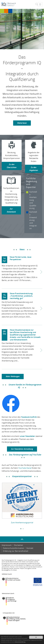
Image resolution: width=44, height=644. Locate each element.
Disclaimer (19, 545)
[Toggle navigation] (40, 4)
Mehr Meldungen (13, 376)
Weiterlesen (22, 123)
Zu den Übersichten (12, 166)
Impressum (7, 545)
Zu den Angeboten (34, 169)
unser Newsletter (27, 436)
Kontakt (30, 548)
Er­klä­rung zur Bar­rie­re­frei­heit (16, 551)
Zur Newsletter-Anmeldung (22, 449)
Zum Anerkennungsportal (22, 523)
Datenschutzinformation (14, 548)
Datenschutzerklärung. (20, 642)
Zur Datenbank (11, 210)
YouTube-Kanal (25, 468)
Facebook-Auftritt (29, 417)
